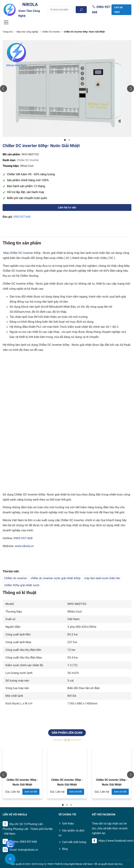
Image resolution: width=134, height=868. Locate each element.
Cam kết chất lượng (72, 842)
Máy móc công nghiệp (27, 32)
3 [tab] (71, 805)
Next (131, 89)
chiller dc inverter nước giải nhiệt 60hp (56, 578)
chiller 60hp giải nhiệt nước (22, 585)
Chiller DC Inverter (51, 32)
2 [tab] (69, 140)
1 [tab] (65, 140)
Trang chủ (8, 32)
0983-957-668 (22, 217)
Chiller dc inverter (16, 578)
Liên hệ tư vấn (67, 207)
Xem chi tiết (31, 792)
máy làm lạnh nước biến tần (102, 578)
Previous (3, 89)
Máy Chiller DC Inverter (18, 253)
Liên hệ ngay (118, 10)
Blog (63, 849)
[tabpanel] (67, 89)
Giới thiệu (66, 824)
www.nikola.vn (24, 546)
